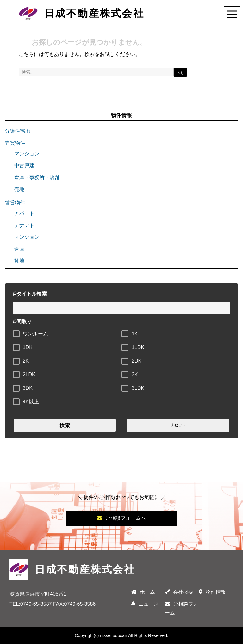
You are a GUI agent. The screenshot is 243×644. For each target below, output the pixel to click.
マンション (27, 153)
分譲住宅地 (17, 131)
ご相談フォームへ (121, 518)
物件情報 (212, 592)
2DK (137, 361)
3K (135, 374)
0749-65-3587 (36, 604)
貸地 (19, 261)
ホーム (143, 592)
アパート (24, 213)
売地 (19, 189)
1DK (28, 347)
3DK (28, 388)
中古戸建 (24, 166)
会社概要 (179, 592)
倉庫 (19, 249)
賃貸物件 (15, 203)
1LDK (138, 347)
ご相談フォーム (182, 608)
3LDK (138, 388)
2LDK (29, 374)
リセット (178, 425)
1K (135, 334)
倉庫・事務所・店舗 (37, 177)
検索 (65, 425)
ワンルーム (35, 334)
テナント (24, 225)
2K (26, 361)
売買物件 (15, 143)
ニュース (145, 604)
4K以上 (31, 402)
